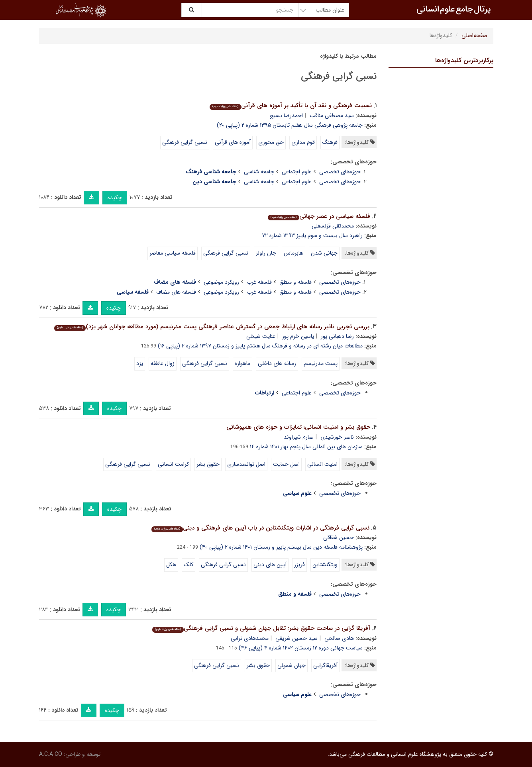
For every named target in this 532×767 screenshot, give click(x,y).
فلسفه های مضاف (176, 292)
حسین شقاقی (339, 537)
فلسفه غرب (259, 282)
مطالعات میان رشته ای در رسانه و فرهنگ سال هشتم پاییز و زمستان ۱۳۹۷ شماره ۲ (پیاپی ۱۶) (260, 346)
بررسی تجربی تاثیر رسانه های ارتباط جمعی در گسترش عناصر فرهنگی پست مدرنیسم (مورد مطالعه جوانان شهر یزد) (212, 327)
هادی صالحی (339, 638)
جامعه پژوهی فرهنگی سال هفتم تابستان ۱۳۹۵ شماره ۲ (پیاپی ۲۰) (290, 125)
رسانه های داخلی (277, 363)
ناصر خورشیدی (337, 437)
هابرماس (293, 253)
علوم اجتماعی (297, 172)
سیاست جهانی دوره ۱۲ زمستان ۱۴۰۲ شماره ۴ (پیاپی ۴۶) (301, 648)
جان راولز (266, 253)
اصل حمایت (286, 464)
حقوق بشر (208, 464)
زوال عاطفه (163, 363)
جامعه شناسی (259, 172)
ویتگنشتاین (325, 565)
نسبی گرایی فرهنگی (185, 142)
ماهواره (242, 363)
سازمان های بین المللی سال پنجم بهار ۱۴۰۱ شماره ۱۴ (306, 447)
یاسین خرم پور (298, 336)
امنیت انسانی (322, 464)
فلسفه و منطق (295, 282)
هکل (171, 565)
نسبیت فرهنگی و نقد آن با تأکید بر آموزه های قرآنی (291, 106)
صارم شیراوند (299, 437)
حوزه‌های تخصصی (340, 172)
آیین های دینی (270, 565)
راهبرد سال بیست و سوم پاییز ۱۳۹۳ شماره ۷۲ (312, 235)
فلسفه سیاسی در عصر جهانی (319, 216)
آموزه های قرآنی (233, 142)
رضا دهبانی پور (337, 336)
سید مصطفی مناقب (332, 116)
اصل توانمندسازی (246, 464)
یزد (140, 363)
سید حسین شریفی (296, 638)
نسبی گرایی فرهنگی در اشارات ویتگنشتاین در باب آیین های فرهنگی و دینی (260, 528)
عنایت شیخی (261, 336)
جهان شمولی (292, 665)
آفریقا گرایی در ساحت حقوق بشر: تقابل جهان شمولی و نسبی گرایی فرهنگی (261, 628)
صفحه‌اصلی (474, 35)
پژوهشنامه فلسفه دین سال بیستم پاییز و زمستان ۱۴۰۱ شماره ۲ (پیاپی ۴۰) (281, 547)
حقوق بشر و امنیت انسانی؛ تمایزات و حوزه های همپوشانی (298, 427)
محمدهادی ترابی (250, 638)
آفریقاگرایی (325, 665)
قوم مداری (303, 142)
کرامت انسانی (173, 464)
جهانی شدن (324, 253)
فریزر (299, 565)
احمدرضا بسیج (286, 116)
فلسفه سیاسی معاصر (173, 253)
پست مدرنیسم (321, 363)
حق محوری (271, 142)
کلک (188, 565)
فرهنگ (330, 142)
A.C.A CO (51, 754)
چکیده (115, 198)
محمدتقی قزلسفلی (333, 226)
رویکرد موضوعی (221, 282)
